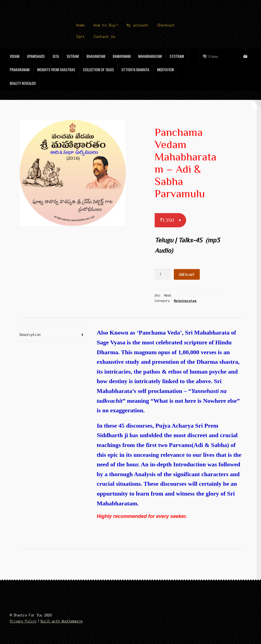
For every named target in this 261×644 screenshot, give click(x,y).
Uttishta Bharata (135, 70)
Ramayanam (122, 56)
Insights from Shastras (56, 70)
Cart (81, 37)
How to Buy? (106, 25)
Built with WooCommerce (62, 621)
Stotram (177, 56)
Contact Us (105, 37)
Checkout (166, 25)
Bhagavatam (96, 56)
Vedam (15, 56)
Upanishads (36, 56)
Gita (56, 56)
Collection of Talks (99, 70)
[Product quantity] (163, 274)
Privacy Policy (23, 621)
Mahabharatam (150, 56)
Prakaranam (20, 70)
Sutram (73, 56)
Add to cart (187, 274)
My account (138, 25)
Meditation (165, 70)
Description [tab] (30, 335)
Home (81, 25)
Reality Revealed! (23, 83)
